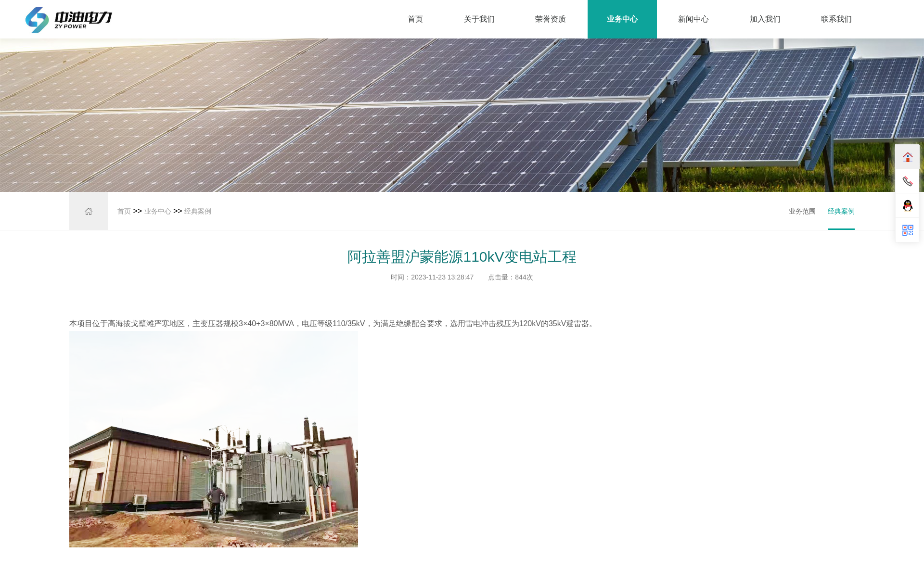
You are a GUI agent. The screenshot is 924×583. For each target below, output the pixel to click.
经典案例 (198, 211)
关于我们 (479, 19)
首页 (415, 19)
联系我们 (836, 19)
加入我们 (765, 19)
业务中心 (622, 19)
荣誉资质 (551, 19)
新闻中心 (693, 19)
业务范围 (803, 210)
